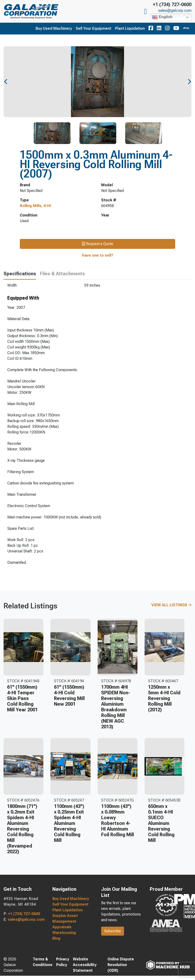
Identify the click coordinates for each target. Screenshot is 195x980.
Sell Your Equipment (93, 28)
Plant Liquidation (130, 28)
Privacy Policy (63, 962)
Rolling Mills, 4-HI (35, 206)
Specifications (20, 274)
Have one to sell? (97, 255)
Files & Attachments (62, 274)
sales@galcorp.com (175, 11)
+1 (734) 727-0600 (172, 4)
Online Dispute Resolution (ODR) (121, 965)
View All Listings (171, 605)
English (162, 17)
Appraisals (62, 927)
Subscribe (113, 931)
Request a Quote (98, 244)
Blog (56, 938)
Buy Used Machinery (54, 28)
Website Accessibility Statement (85, 965)
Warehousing (64, 933)
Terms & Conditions (43, 962)
